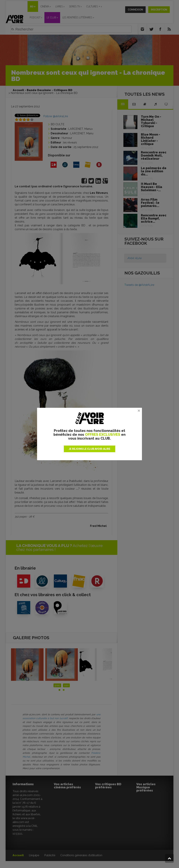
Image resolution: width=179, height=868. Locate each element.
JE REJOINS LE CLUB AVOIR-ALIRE (89, 449)
